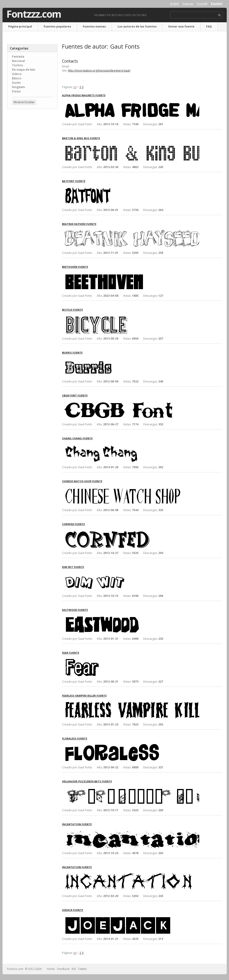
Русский (202, 4)
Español (217, 4)
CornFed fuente (73, 524)
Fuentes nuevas (94, 26)
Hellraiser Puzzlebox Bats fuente (87, 781)
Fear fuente (71, 653)
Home (51, 969)
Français (188, 4)
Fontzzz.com (34, 14)
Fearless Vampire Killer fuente (84, 696)
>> (75, 87)
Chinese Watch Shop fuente (82, 481)
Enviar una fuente (181, 26)
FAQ (209, 26)
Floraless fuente (75, 738)
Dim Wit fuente (73, 567)
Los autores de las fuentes (137, 26)
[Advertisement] (32, 186)
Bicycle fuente (72, 310)
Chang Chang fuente (77, 438)
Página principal (20, 26)
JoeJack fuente (73, 910)
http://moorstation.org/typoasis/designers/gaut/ (99, 71)
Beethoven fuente (75, 267)
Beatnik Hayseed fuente (79, 224)
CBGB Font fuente (75, 395)
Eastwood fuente (75, 610)
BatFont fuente (74, 181)
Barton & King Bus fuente (81, 138)
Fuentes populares (57, 26)
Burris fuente (72, 353)
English (175, 4)
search (220, 15)
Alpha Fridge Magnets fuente (84, 95)
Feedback (63, 969)
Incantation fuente (77, 824)
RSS (74, 969)
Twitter (82, 969)
